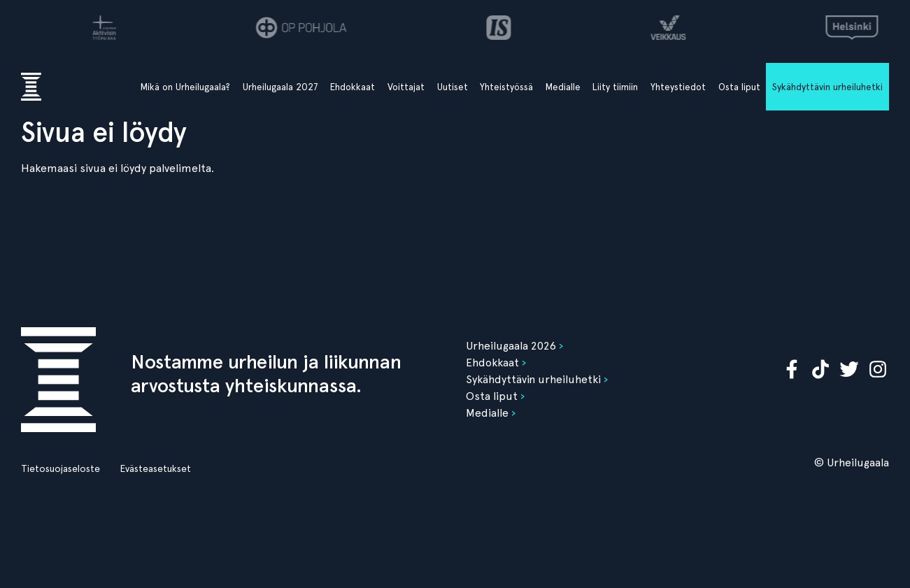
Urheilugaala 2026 (511, 346)
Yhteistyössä (506, 87)
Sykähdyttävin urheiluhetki (827, 87)
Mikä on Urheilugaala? (185, 87)
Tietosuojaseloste (61, 468)
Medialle (563, 87)
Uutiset (453, 87)
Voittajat (406, 87)
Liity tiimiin (615, 87)
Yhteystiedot (678, 87)
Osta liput (739, 87)
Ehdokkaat (353, 87)
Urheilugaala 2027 (280, 87)
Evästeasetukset (155, 468)
